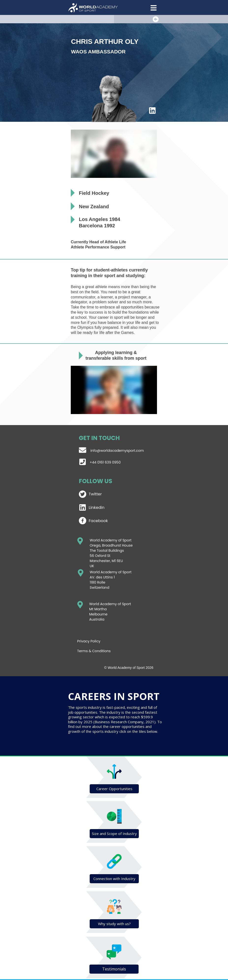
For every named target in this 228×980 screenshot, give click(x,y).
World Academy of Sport (111, 572)
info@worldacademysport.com (117, 451)
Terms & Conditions (94, 651)
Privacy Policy (89, 641)
